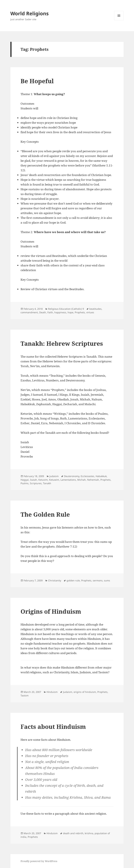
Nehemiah (93, 480)
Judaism (54, 476)
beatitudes (95, 309)
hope (70, 312)
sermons (98, 580)
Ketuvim (43, 480)
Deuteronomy (72, 476)
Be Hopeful (37, 81)
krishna (89, 833)
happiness (60, 312)
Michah (82, 480)
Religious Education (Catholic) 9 (66, 309)
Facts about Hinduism (53, 727)
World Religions (29, 13)
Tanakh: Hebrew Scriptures (62, 343)
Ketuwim (54, 480)
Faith (50, 312)
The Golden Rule (45, 514)
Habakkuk (101, 476)
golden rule (73, 580)
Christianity (55, 580)
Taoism (25, 695)
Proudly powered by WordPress (39, 861)
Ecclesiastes (87, 476)
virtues (90, 312)
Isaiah (34, 480)
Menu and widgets (119, 20)
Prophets (80, 312)
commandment (29, 312)
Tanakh (47, 483)
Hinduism (52, 692)
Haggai (25, 480)
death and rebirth (73, 833)
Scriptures (36, 483)
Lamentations (68, 480)
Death (43, 312)
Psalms (25, 483)
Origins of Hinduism (51, 611)
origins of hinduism (85, 692)
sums (107, 580)
